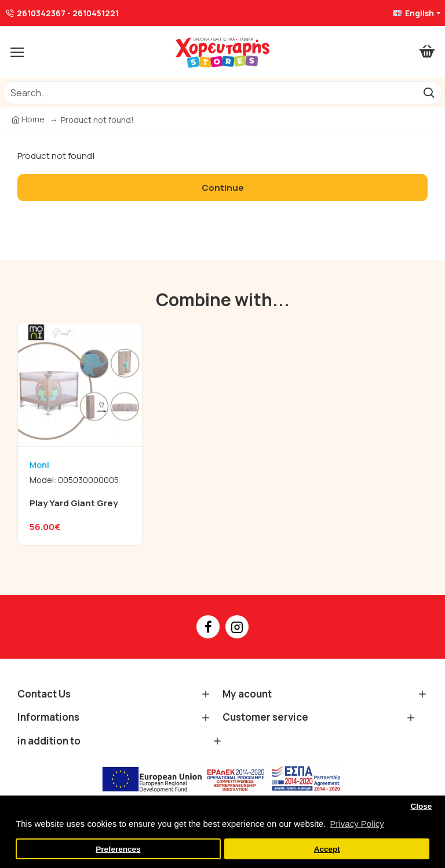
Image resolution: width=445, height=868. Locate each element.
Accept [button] (327, 849)
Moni (39, 465)
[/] (209, 93)
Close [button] (421, 806)
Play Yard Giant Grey (74, 503)
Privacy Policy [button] (357, 824)
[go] (428, 93)
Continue (223, 188)
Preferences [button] (118, 849)
